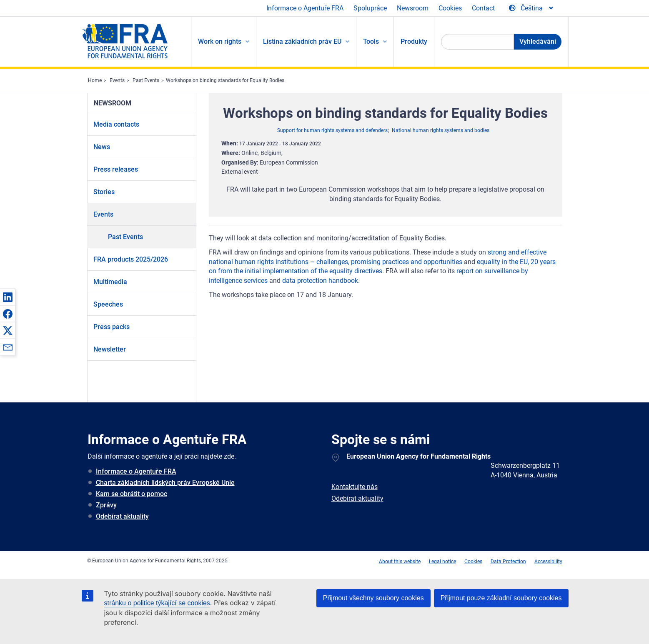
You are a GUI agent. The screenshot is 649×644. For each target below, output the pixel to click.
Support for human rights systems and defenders (332, 130)
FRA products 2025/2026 (131, 259)
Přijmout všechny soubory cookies (373, 598)
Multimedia (110, 282)
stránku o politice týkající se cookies (157, 603)
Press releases (116, 169)
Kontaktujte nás (355, 487)
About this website (400, 562)
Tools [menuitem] (371, 41)
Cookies (450, 8)
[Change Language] (532, 8)
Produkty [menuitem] (414, 41)
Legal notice (442, 562)
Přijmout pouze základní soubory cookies (501, 598)
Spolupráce (370, 8)
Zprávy (106, 505)
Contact (483, 8)
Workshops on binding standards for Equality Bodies (225, 80)
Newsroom (413, 8)
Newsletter (110, 349)
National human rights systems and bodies (441, 130)
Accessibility (548, 562)
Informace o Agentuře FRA (305, 8)
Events (117, 80)
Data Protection (508, 562)
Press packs (112, 327)
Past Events (146, 80)
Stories (104, 192)
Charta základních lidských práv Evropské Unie (165, 483)
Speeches (108, 304)
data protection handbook (320, 281)
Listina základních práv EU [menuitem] (302, 41)
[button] (8, 297)
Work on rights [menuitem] (220, 41)
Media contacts (116, 124)
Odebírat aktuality (122, 516)
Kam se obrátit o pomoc (132, 494)
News (102, 147)
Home (95, 80)
